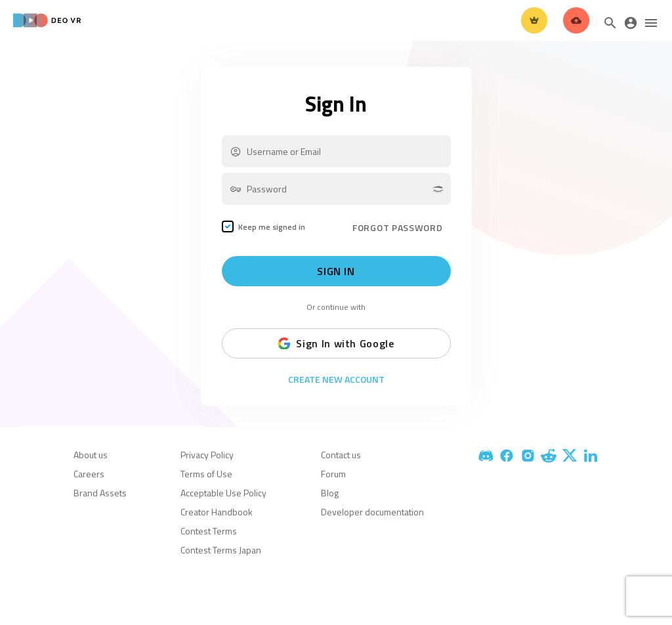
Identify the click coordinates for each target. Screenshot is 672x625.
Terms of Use (206, 474)
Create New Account (336, 379)
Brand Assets (100, 493)
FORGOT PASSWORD (398, 227)
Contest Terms (209, 531)
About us (91, 455)
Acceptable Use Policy (223, 493)
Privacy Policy (207, 455)
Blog (330, 493)
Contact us (341, 455)
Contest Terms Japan (221, 550)
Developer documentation (372, 512)
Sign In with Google (336, 343)
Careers (89, 474)
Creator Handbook (217, 512)
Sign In (336, 271)
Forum (333, 474)
